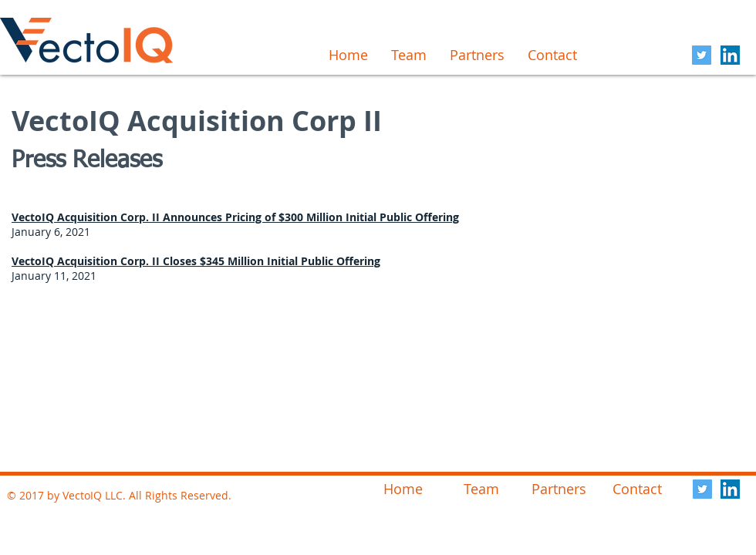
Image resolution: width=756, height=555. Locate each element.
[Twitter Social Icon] (702, 55)
